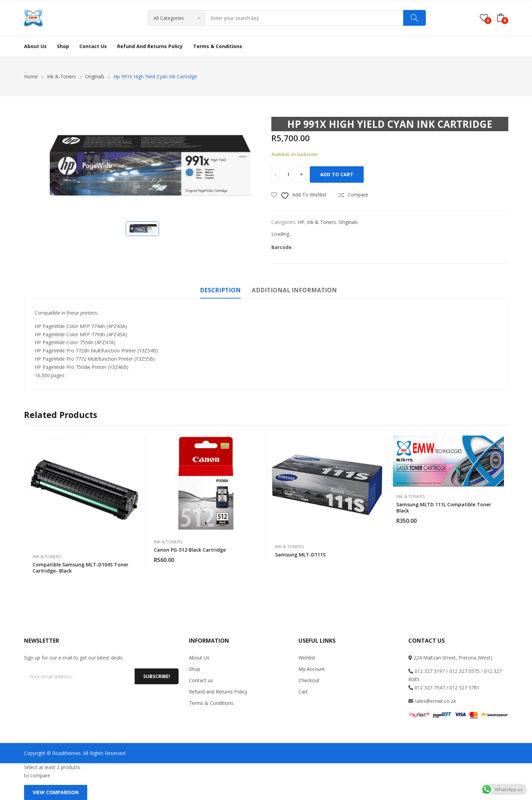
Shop (195, 669)
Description (220, 290)
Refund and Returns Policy (218, 692)
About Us (199, 658)
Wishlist (307, 658)
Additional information (294, 290)
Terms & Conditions (211, 703)
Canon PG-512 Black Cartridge (190, 550)
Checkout (309, 680)
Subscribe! (157, 676)
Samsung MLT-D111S (300, 555)
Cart (303, 692)
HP (301, 222)
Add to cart (337, 174)
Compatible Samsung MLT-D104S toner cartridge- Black (81, 568)
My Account (312, 669)
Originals (348, 222)
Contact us (201, 680)
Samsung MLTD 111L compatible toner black (444, 508)
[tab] (220, 291)
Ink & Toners (321, 222)
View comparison (56, 792)
